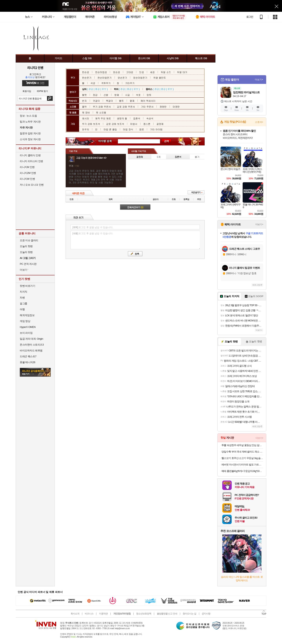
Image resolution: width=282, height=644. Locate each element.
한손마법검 (101, 72)
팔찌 (132, 101)
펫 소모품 (101, 112)
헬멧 (84, 95)
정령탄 (163, 107)
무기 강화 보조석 (91, 124)
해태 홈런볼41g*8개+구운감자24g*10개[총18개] (242, 471)
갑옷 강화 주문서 (126, 107)
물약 (84, 107)
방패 (117, 95)
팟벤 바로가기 (27, 286)
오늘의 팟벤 (26, 252)
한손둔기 (87, 78)
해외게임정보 (27, 315)
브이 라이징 (26, 333)
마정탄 (176, 107)
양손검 (117, 72)
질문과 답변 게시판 (30, 133)
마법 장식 (128, 129)
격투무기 (106, 83)
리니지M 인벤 (27, 167)
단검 (142, 72)
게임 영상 (25, 321)
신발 (106, 95)
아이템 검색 (108, 141)
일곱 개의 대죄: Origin (31, 339)
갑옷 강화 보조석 (115, 124)
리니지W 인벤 (27, 179)
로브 (104, 89)
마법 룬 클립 (110, 129)
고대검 (130, 72)
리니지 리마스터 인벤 (31, 161)
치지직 (23, 292)
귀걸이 (96, 101)
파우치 (86, 129)
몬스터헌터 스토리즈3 (32, 345)
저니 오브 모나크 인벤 (32, 185)
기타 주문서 (147, 107)
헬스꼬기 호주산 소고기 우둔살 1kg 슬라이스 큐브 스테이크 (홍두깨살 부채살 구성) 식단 (242, 458)
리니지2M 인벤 (28, 173)
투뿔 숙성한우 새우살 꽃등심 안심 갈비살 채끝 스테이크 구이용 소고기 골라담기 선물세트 (242, 445)
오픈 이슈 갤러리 (29, 240)
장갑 (95, 95)
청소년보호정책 (144, 614)
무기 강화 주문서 (102, 107)
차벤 (22, 298)
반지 (84, 101)
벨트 (121, 101)
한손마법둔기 (105, 78)
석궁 (93, 83)
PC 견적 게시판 (28, 264)
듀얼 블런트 (160, 78)
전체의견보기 (135, 207)
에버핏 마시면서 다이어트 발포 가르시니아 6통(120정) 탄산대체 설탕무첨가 (242, 465)
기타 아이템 (156, 129)
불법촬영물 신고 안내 (167, 614)
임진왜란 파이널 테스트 (246, 92)
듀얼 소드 (166, 72)
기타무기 (130, 83)
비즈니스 (89, 614)
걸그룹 (23, 303)
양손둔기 (122, 78)
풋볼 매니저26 (28, 362)
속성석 (150, 118)
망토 (149, 95)
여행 (22, 309)
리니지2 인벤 (35, 68)
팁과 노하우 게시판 (30, 122)
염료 (142, 129)
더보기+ (259, 80)
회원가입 (27, 91)
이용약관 (103, 614)
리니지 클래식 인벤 (30, 155)
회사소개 (75, 614)
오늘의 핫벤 (26, 246)
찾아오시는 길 (189, 614)
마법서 (134, 124)
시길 (127, 95)
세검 (152, 72)
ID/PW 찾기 (43, 91)
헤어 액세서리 (148, 101)
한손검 (86, 72)
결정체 (160, 124)
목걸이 (109, 101)
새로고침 (256, 285)
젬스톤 (147, 124)
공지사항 (206, 614)
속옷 (138, 95)
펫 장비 (86, 112)
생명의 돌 (122, 118)
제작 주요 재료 (103, 118)
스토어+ (259, 122)
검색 (50, 98)
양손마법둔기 (140, 78)
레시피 (86, 118)
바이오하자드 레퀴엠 (31, 351)
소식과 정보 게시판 (30, 139)
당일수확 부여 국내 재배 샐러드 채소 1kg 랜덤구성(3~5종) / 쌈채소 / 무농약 (242, 452)
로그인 (250, 17)
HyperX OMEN (28, 327)
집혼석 (137, 118)
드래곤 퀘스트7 (28, 356)
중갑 (97, 89)
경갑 (91, 89)
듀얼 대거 (182, 72)
